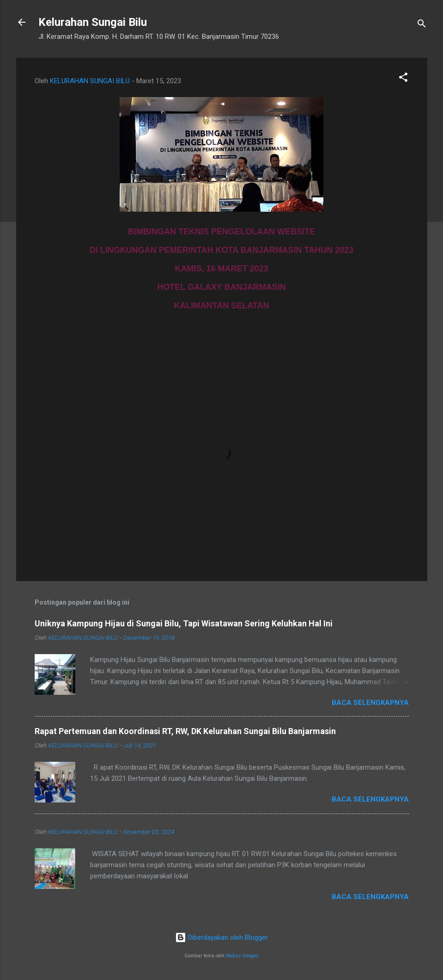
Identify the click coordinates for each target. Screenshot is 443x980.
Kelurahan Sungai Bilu (93, 22)
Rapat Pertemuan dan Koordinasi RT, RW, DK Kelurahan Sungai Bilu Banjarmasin (185, 731)
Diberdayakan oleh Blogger (221, 937)
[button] (403, 79)
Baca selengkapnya (370, 703)
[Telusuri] (422, 25)
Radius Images (242, 956)
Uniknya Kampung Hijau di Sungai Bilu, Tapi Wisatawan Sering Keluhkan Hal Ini (184, 623)
